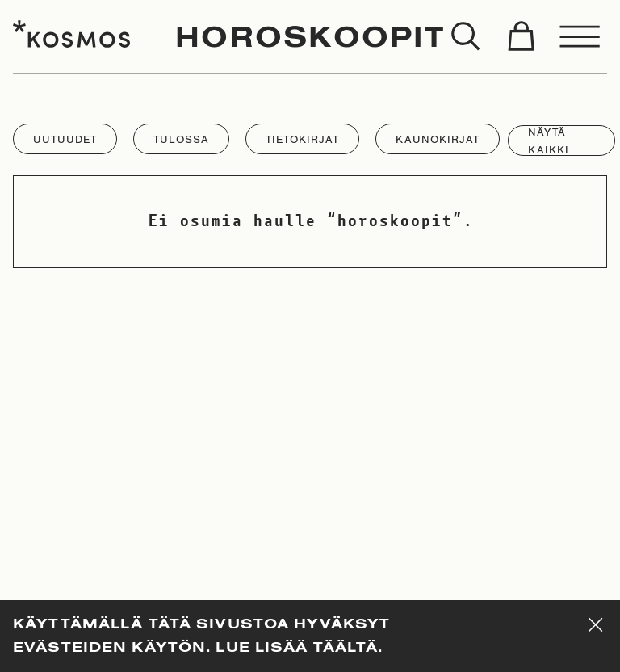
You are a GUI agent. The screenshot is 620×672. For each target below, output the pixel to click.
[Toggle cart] (521, 37)
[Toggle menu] (580, 37)
